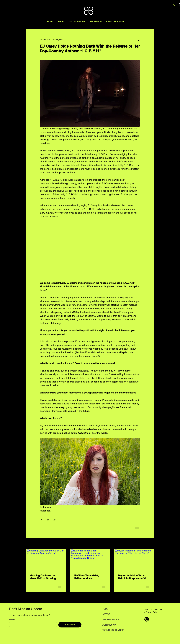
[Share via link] (54, 520)
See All (151, 544)
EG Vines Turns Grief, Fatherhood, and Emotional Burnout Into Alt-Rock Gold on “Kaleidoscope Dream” (88, 577)
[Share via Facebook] (41, 520)
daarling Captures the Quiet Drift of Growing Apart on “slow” (43, 577)
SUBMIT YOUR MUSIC (111, 630)
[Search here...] (155, 5)
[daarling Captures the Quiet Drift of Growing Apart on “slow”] (46, 560)
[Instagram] (147, 619)
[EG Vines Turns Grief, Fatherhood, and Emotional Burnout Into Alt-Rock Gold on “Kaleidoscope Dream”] (90, 560)
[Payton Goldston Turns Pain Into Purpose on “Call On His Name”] (134, 560)
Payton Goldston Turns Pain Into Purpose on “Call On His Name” (133, 577)
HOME (105, 609)
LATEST (106, 614)
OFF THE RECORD (111, 620)
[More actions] (138, 40)
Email (12, 620)
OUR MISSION (109, 625)
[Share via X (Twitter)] (48, 520)
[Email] (32, 624)
